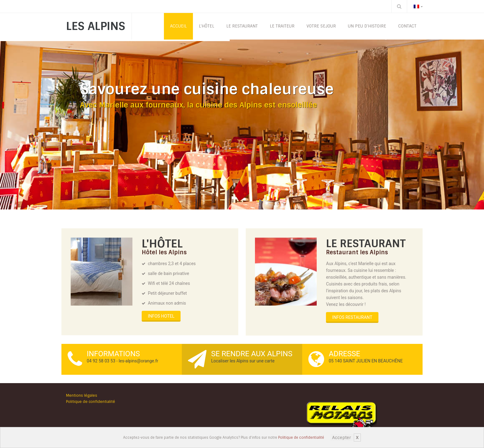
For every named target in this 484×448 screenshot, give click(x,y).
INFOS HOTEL (161, 316)
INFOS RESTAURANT (352, 317)
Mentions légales (82, 395)
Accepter (342, 437)
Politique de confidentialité (301, 437)
